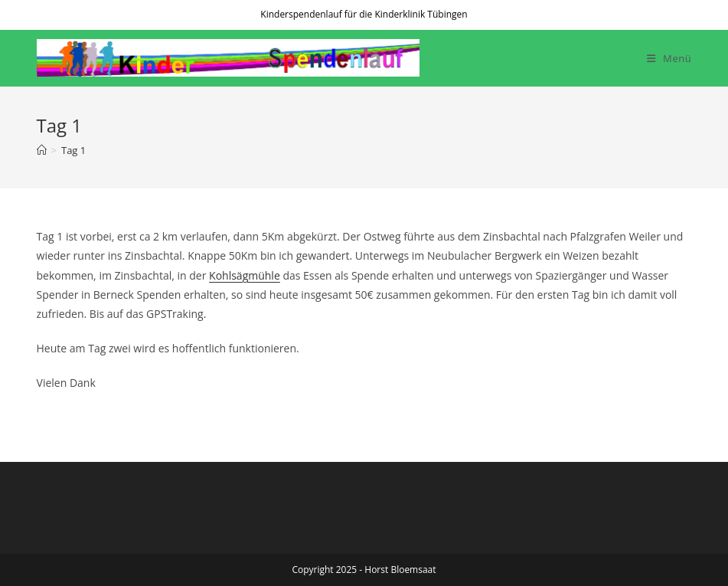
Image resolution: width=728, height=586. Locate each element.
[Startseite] (42, 150)
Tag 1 (73, 150)
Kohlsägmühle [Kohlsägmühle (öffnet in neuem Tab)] (245, 275)
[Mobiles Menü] (669, 58)
